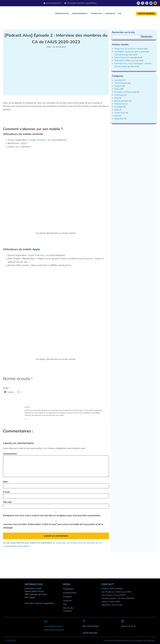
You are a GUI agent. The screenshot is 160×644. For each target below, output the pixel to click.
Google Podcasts (37, 140)
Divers (117, 89)
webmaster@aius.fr (54, 630)
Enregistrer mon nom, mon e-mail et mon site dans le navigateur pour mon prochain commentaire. (52, 515)
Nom (6, 482)
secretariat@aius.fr (54, 3)
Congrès (118, 86)
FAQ (119, 14)
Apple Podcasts (36, 255)
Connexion (68, 611)
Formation (96, 14)
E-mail (7, 492)
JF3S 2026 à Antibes (123, 61)
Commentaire (10, 454)
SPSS (117, 110)
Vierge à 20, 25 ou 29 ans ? (126, 49)
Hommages (119, 95)
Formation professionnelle (125, 92)
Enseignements (80, 14)
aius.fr (27, 419)
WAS (116, 116)
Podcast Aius (120, 104)
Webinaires (119, 119)
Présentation (62, 14)
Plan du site (68, 608)
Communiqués (121, 83)
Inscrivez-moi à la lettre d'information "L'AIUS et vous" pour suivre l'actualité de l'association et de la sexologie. (56, 525)
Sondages (119, 107)
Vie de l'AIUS (120, 113)
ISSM (116, 98)
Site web (7, 502)
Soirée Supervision (122, 58)
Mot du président (122, 101)
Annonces (110, 14)
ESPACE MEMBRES (146, 14)
